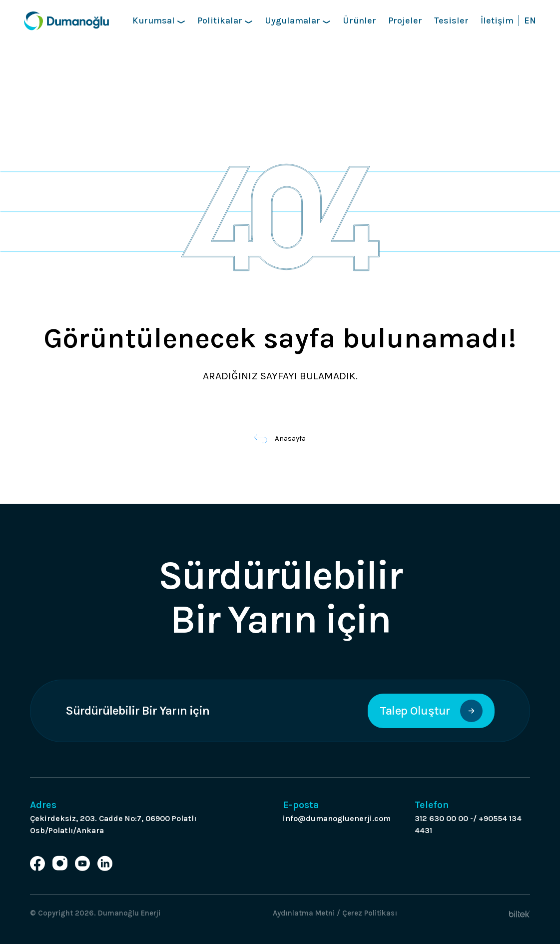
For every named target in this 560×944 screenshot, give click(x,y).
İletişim (497, 20)
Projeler (405, 20)
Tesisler (451, 20)
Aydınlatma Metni (304, 913)
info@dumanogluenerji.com (337, 818)
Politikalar (225, 20)
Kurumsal (159, 20)
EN (530, 20)
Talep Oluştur (431, 711)
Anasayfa (280, 438)
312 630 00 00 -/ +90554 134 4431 (468, 824)
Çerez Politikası (370, 913)
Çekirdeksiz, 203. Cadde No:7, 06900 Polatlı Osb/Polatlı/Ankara (113, 824)
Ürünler (359, 20)
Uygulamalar (298, 20)
